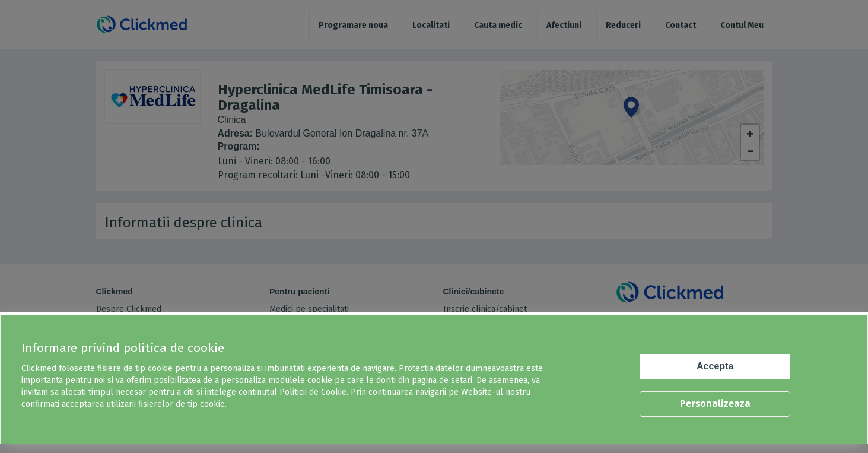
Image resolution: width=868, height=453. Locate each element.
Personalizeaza (715, 403)
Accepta (715, 366)
